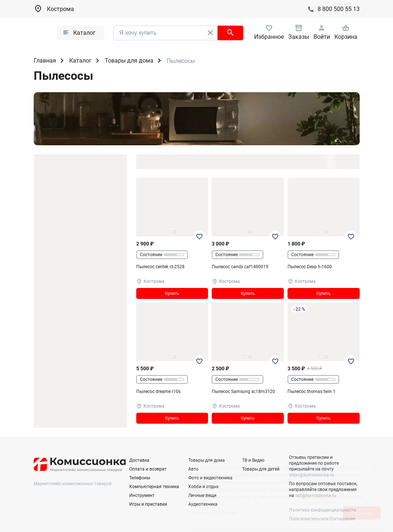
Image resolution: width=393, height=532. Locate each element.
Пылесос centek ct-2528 (160, 267)
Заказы (299, 37)
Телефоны (140, 478)
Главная (45, 61)
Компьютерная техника (154, 487)
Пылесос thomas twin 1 (312, 391)
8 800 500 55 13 (339, 9)
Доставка (139, 460)
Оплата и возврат (148, 469)
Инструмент (142, 495)
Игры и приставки (148, 504)
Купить (172, 293)
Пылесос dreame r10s (158, 391)
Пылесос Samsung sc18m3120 (243, 391)
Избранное (269, 37)
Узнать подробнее (215, 513)
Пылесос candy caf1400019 (240, 267)
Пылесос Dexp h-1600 (310, 267)
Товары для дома (129, 61)
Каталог (80, 61)
